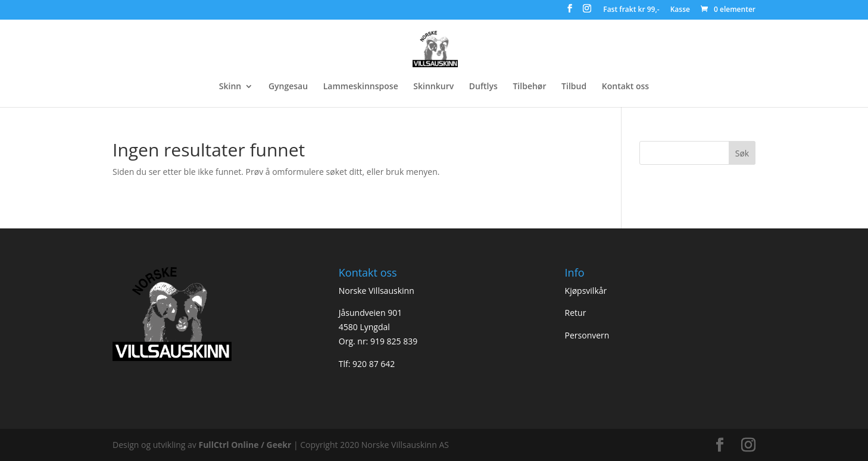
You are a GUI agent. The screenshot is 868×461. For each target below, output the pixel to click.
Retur (576, 313)
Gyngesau (288, 87)
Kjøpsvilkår (586, 291)
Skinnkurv (433, 87)
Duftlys (483, 87)
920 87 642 (374, 364)
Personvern (587, 335)
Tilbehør (529, 87)
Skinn (230, 87)
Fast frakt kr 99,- (631, 10)
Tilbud (574, 87)
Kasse (680, 10)
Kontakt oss (625, 87)
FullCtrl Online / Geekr (246, 445)
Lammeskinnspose (361, 87)
